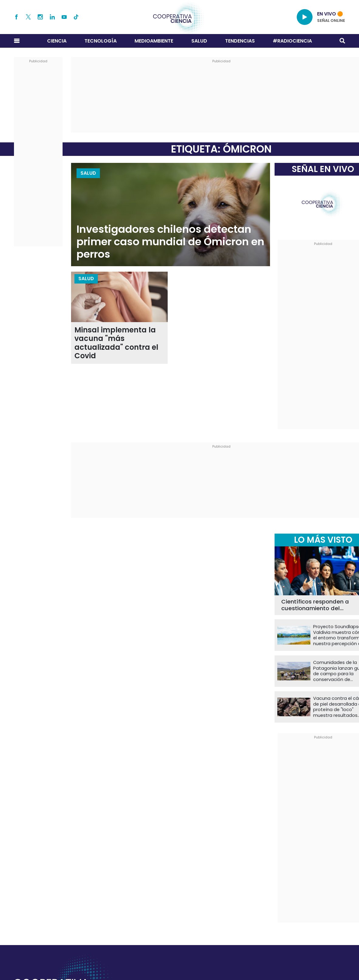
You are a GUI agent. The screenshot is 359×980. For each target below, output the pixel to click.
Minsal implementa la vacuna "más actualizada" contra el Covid (116, 343)
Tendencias (240, 41)
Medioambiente (154, 41)
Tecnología (101, 41)
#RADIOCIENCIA (292, 41)
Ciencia (57, 41)
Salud (199, 41)
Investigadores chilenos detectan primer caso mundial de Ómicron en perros (170, 242)
